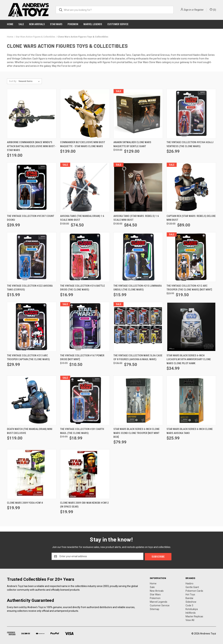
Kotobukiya (192, 609)
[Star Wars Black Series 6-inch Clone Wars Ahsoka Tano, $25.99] (191, 400)
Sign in (187, 10)
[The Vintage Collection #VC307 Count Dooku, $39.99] (32, 187)
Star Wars (56, 24)
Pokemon (73, 24)
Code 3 (189, 605)
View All (190, 620)
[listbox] (30, 81)
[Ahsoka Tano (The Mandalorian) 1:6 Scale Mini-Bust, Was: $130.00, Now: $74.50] (85, 187)
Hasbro (189, 583)
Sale (21, 24)
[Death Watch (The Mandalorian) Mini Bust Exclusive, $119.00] (32, 400)
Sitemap (155, 609)
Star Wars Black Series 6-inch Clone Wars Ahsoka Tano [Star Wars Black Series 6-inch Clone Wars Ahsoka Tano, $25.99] (190, 431)
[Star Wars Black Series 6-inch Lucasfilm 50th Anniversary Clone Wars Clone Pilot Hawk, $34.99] (191, 327)
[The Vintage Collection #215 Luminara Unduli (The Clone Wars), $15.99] (138, 257)
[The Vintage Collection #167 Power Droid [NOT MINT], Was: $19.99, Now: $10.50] (85, 327)
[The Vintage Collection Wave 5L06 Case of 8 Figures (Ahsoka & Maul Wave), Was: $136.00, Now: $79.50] (138, 327)
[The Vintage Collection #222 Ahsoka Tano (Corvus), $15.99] (32, 257)
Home (10, 24)
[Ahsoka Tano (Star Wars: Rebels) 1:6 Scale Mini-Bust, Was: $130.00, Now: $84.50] (138, 187)
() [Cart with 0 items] (213, 10)
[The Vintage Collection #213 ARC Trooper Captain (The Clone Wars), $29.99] (32, 327)
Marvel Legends (93, 24)
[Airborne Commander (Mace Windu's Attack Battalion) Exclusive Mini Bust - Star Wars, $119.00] (32, 114)
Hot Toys (190, 594)
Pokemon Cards (194, 590)
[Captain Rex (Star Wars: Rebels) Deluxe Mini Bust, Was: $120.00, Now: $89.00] (191, 187)
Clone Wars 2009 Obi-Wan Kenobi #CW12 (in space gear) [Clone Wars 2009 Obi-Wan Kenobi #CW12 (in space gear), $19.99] (84, 505)
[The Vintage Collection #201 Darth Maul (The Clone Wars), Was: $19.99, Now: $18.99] (85, 400)
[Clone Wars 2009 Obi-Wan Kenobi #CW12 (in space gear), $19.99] (85, 474)
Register (199, 10)
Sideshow (191, 601)
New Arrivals (37, 24)
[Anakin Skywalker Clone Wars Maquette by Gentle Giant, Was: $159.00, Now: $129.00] (138, 114)
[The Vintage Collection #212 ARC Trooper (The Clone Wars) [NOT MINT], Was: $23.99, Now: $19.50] (191, 257)
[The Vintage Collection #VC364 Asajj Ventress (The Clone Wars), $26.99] (191, 114)
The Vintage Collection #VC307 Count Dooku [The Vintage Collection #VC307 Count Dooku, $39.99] (31, 218)
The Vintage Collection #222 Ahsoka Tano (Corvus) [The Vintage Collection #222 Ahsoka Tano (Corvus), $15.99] (30, 288)
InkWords (191, 612)
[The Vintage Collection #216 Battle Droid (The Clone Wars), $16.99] (85, 257)
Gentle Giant (192, 587)
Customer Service (118, 24)
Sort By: (13, 81)
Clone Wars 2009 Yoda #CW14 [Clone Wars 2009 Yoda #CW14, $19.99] (25, 503)
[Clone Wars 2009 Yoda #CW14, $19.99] (32, 474)
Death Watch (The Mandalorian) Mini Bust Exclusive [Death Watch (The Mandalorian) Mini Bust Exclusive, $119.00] (30, 431)
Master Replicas (194, 616)
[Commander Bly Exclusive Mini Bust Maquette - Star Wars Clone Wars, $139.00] (85, 114)
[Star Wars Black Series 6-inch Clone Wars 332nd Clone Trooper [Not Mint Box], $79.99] (138, 400)
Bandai (189, 598)
